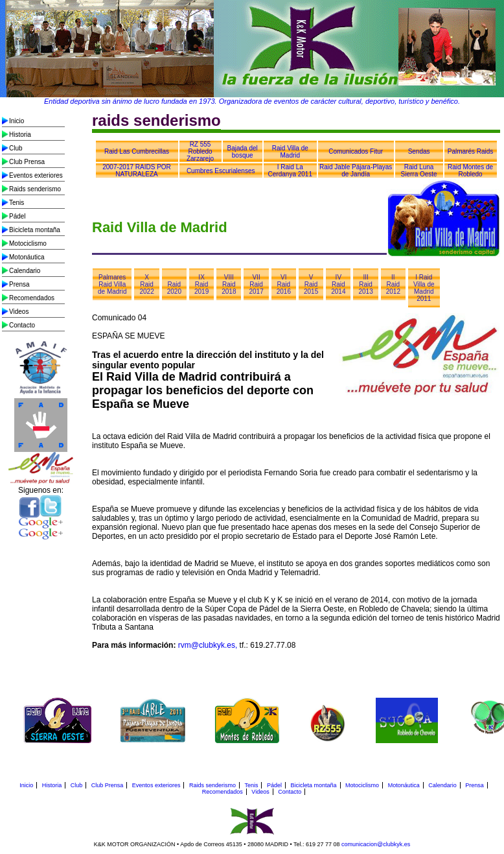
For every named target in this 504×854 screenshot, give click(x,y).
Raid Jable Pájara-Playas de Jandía (356, 171)
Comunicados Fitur (356, 151)
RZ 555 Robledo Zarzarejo (200, 151)
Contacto (22, 325)
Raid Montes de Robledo (470, 171)
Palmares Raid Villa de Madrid (112, 284)
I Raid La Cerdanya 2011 (290, 171)
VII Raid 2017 (256, 284)
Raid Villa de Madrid (290, 152)
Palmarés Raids (471, 151)
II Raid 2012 (393, 284)
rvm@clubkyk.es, (208, 645)
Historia (20, 135)
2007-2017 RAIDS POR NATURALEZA (137, 171)
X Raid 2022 (146, 284)
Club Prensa (27, 162)
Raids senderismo (35, 189)
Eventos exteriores (36, 175)
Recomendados (32, 298)
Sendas (419, 151)
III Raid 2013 (365, 284)
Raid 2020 (174, 288)
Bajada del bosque (243, 152)
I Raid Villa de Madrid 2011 (424, 288)
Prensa (19, 284)
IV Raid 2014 (338, 284)
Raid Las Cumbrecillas (137, 151)
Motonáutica (27, 257)
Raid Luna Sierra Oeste (419, 171)
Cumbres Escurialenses (221, 171)
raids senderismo (156, 120)
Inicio (17, 121)
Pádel (17, 216)
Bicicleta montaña (35, 230)
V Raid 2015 (311, 284)
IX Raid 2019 (201, 284)
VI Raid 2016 (284, 284)
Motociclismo (28, 243)
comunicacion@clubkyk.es (376, 844)
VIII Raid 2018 (229, 284)
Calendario (25, 271)
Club (16, 148)
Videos (19, 312)
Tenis (17, 203)
